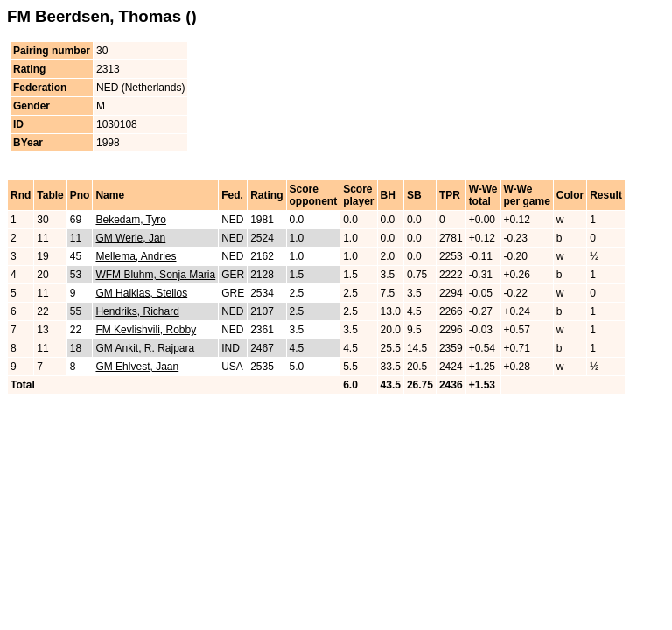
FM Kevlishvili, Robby (146, 330)
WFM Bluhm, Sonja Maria (155, 275)
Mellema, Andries (136, 256)
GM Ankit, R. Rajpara (145, 348)
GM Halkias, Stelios (141, 293)
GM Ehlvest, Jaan (137, 367)
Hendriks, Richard (137, 311)
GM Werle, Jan (130, 238)
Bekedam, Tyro (130, 220)
